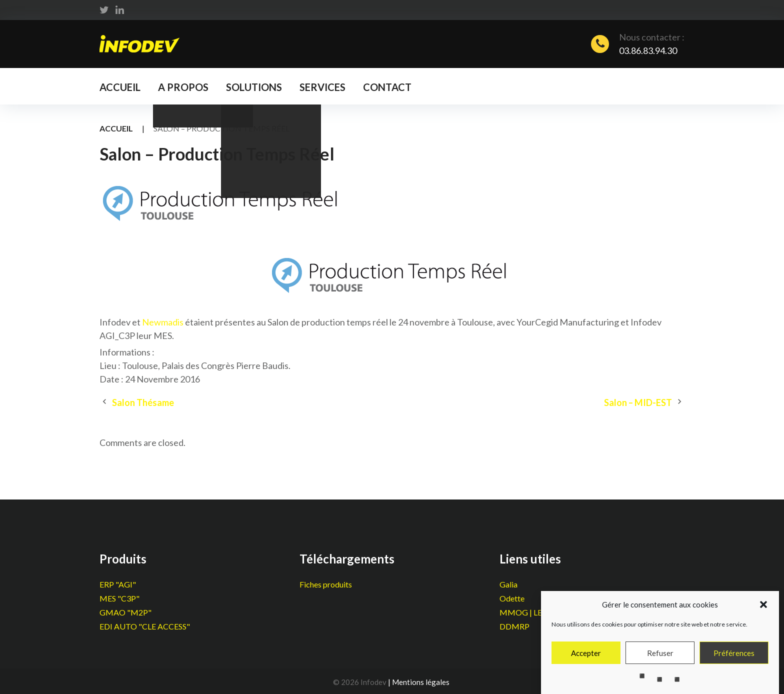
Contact (387, 87)
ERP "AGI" (118, 584)
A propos (183, 87)
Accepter (586, 658)
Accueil (120, 87)
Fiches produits (326, 584)
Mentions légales (421, 682)
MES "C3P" (119, 598)
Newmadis (163, 322)
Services (322, 87)
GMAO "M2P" (125, 612)
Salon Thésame (143, 402)
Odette (512, 598)
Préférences (734, 658)
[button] (763, 610)
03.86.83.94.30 (648, 50)
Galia (508, 584)
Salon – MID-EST (638, 402)
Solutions (254, 87)
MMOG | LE (521, 612)
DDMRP (514, 626)
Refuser (660, 658)
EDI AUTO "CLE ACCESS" (145, 626)
